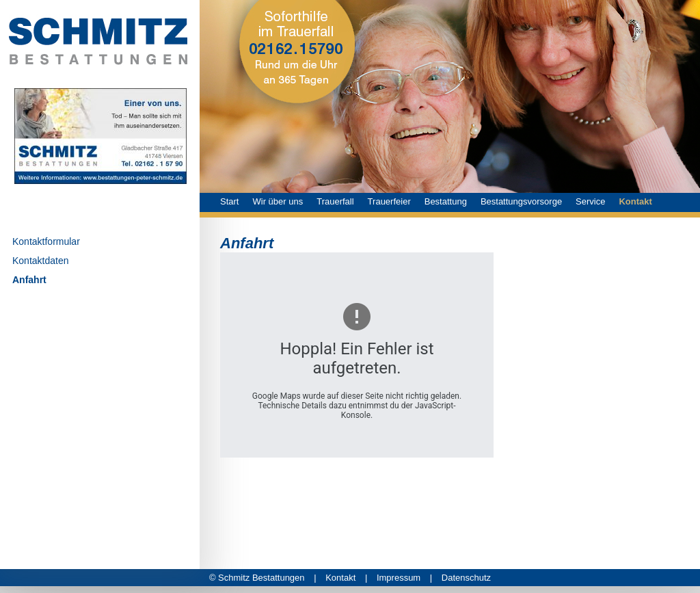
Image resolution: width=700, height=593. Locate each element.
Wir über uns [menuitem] (278, 201)
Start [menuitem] (229, 201)
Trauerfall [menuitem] (335, 201)
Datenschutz (466, 578)
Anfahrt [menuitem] (29, 280)
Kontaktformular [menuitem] (46, 241)
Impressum (404, 578)
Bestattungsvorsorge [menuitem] (521, 201)
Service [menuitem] (590, 201)
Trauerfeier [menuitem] (389, 201)
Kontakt (346, 578)
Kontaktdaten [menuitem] (41, 261)
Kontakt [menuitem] (635, 201)
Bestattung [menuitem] (446, 201)
